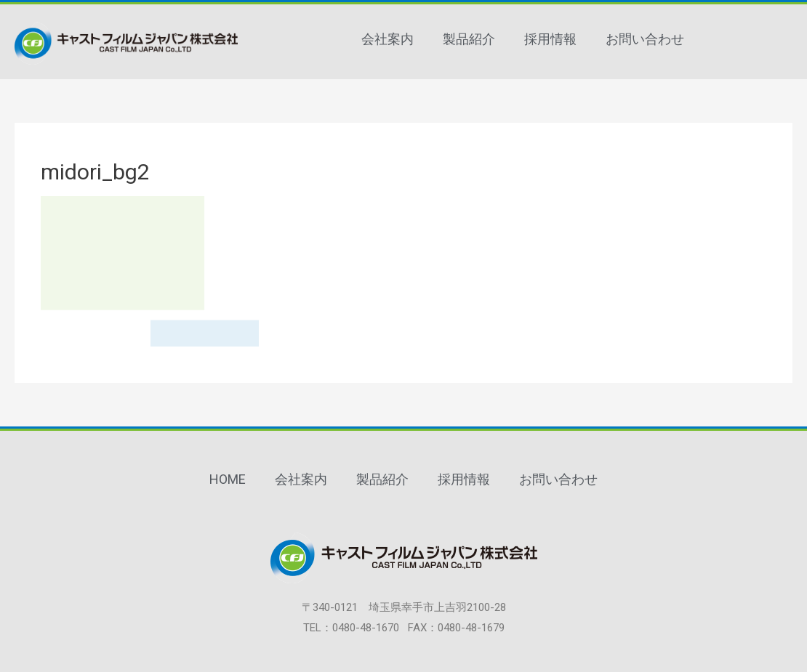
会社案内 (388, 39)
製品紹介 (469, 39)
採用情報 (550, 39)
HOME (228, 479)
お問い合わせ (645, 39)
